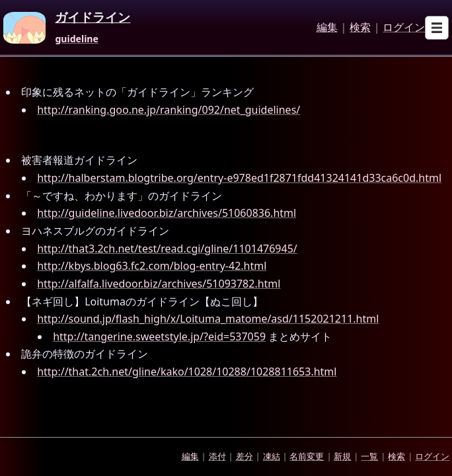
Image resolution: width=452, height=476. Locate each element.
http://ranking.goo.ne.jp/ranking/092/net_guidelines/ (169, 110)
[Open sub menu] (437, 28)
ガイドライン (93, 18)
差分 (245, 456)
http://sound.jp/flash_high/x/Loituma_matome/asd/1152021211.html (208, 319)
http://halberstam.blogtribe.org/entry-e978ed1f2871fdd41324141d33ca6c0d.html (239, 178)
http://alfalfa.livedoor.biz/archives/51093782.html (159, 284)
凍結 (272, 456)
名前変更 (307, 456)
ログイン (404, 28)
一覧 (369, 456)
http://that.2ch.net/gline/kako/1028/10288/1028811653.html (187, 372)
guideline (77, 39)
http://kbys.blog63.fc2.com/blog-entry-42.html (152, 266)
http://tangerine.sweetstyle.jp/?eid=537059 (159, 337)
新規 (342, 456)
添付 (217, 456)
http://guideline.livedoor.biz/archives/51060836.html (167, 213)
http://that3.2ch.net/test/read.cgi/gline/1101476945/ (167, 249)
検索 (360, 28)
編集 (327, 28)
